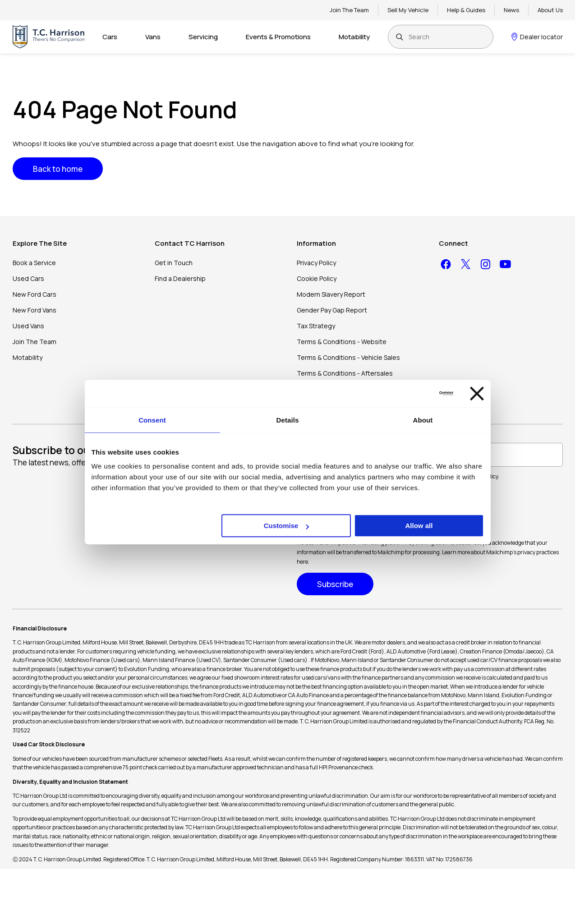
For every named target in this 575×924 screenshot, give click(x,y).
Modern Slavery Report (331, 294)
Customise (287, 526)
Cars (110, 37)
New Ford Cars (34, 294)
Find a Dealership (180, 278)
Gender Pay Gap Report (332, 310)
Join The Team (349, 10)
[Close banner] (477, 393)
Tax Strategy (316, 326)
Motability (354, 37)
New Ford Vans (34, 310)
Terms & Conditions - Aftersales (345, 373)
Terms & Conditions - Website (342, 342)
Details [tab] (288, 420)
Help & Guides (466, 10)
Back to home (58, 169)
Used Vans (28, 326)
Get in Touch (174, 263)
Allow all (419, 526)
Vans (153, 37)
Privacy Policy (316, 263)
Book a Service (34, 263)
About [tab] (423, 420)
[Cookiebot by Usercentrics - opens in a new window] (414, 393)
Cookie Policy (317, 278)
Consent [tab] (152, 420)
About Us (550, 10)
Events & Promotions (278, 37)
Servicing (203, 37)
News (511, 10)
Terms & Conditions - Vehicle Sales (348, 357)
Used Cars (28, 278)
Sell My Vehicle (408, 10)
